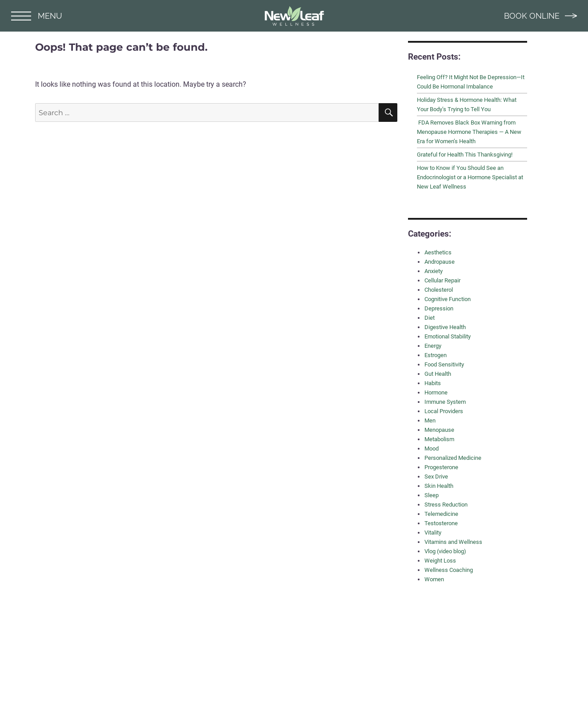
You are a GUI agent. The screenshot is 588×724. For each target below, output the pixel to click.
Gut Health (438, 374)
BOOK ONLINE (540, 16)
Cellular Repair (442, 280)
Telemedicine (441, 514)
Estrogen (436, 355)
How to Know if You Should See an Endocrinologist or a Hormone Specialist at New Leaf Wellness (470, 177)
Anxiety (434, 271)
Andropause (440, 262)
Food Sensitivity (444, 364)
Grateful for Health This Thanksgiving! (465, 155)
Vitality (433, 533)
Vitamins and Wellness (453, 542)
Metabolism (439, 439)
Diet (430, 318)
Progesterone (441, 467)
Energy (433, 346)
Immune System (445, 402)
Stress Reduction (446, 505)
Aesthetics (438, 252)
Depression (439, 308)
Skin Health (439, 486)
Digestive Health (445, 327)
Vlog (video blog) (445, 551)
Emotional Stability (448, 336)
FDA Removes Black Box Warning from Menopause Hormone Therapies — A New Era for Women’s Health (469, 132)
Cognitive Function (448, 299)
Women (434, 579)
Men (430, 420)
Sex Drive (436, 477)
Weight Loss (440, 561)
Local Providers (444, 411)
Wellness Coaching (449, 570)
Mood (432, 448)
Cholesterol (439, 290)
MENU (37, 16)
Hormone (436, 392)
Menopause (439, 430)
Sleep (432, 495)
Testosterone (441, 523)
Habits (433, 383)
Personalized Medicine (453, 458)
